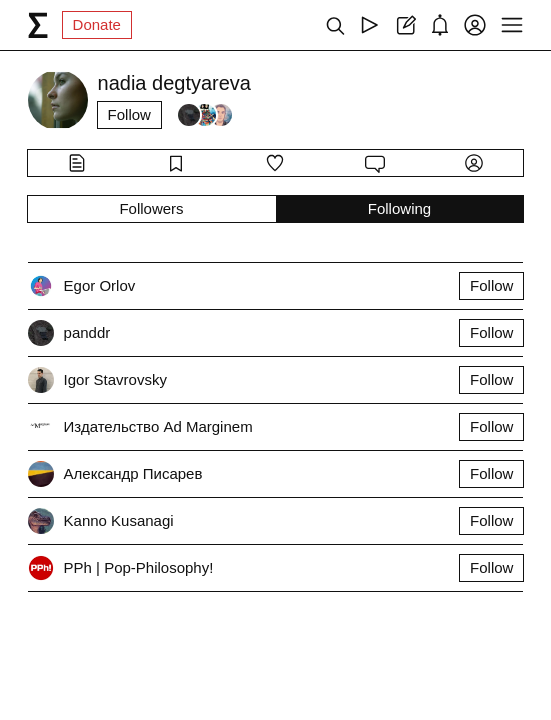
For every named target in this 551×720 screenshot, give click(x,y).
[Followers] (205, 115)
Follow (129, 114)
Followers (151, 208)
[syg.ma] (38, 25)
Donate (97, 24)
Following (399, 208)
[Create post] (404, 25)
